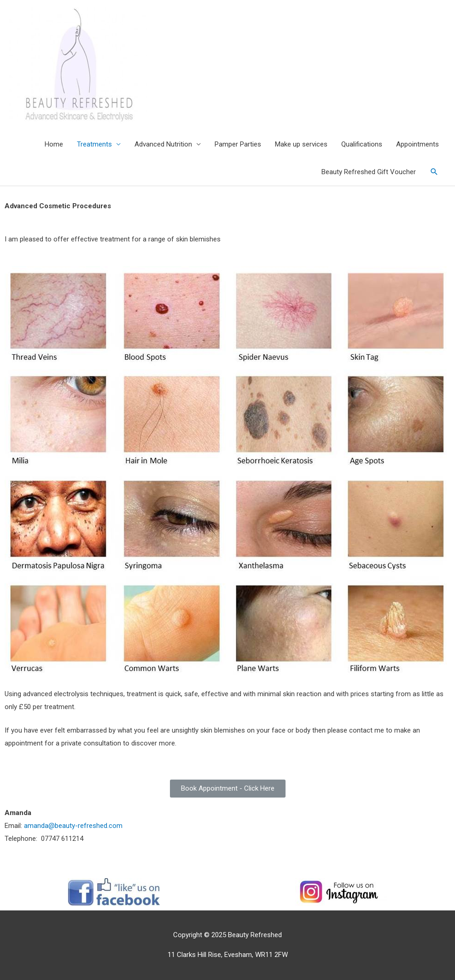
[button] (228, 789)
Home (54, 144)
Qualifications (362, 144)
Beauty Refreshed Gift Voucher (369, 172)
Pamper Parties (238, 144)
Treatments (94, 144)
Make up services (301, 144)
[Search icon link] (434, 172)
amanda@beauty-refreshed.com (73, 826)
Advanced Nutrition (163, 144)
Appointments (417, 144)
